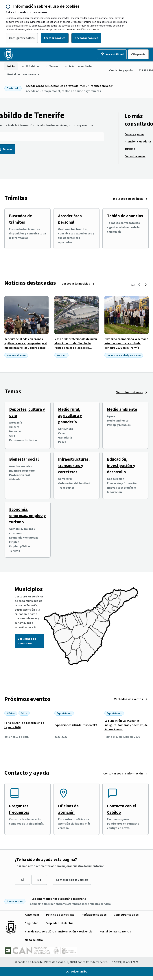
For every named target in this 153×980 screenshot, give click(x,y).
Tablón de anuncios (125, 216)
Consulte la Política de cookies (83, 30)
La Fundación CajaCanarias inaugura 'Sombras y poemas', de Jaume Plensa (126, 725)
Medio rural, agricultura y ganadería (70, 416)
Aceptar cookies (55, 38)
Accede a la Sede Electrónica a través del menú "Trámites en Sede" (70, 86)
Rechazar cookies (86, 38)
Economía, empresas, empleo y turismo (27, 516)
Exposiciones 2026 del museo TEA (76, 725)
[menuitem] (11, 66)
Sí (22, 880)
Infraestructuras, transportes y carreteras (74, 466)
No (39, 880)
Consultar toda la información (123, 774)
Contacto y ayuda (121, 70)
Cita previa (138, 54)
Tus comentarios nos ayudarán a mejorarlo (58, 899)
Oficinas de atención (68, 809)
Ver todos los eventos (128, 699)
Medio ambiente (122, 409)
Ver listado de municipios (27, 641)
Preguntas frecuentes (19, 809)
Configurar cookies (22, 38)
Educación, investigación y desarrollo (121, 466)
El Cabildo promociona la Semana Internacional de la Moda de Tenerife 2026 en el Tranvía (126, 343)
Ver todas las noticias (76, 284)
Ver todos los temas (129, 392)
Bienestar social (24, 459)
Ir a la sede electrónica (128, 199)
